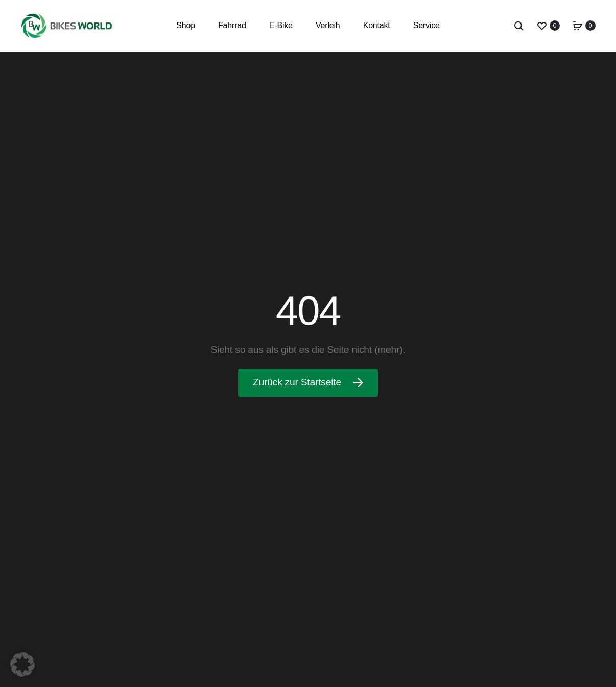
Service (427, 25)
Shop (186, 25)
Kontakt (377, 25)
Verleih (328, 25)
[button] (22, 665)
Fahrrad (232, 25)
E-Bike (281, 25)
